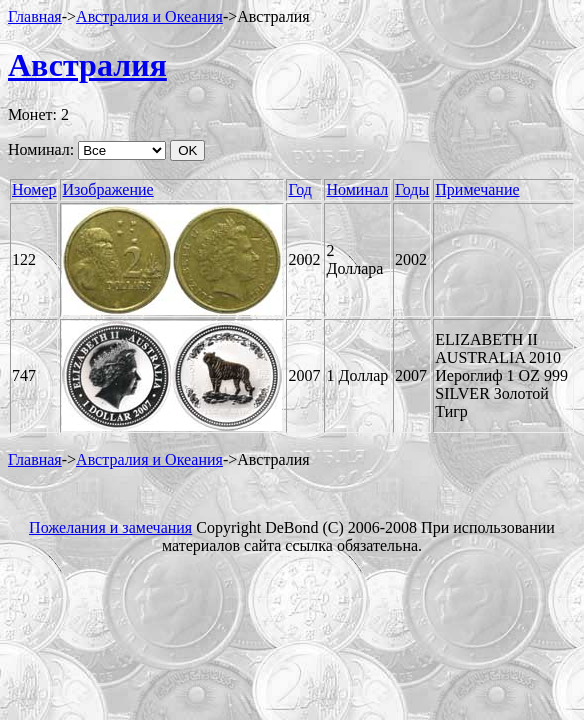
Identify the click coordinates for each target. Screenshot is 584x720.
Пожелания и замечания (110, 527)
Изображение (107, 189)
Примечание (477, 189)
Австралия (87, 65)
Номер (34, 189)
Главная (35, 16)
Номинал (357, 189)
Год (300, 189)
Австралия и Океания (149, 16)
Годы (412, 189)
